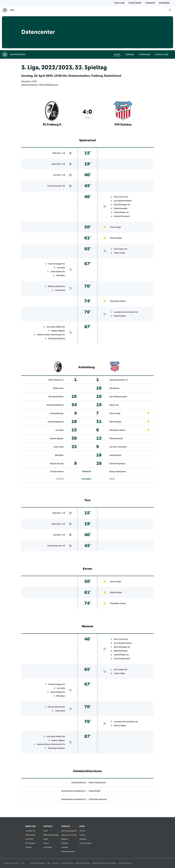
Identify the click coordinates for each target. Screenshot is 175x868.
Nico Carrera (119, 197)
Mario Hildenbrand (48, 85)
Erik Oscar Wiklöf (54, 327)
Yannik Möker (120, 212)
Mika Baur (57, 153)
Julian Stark (56, 164)
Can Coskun (119, 249)
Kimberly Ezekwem (57, 339)
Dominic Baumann (122, 216)
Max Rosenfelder (56, 397)
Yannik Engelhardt (56, 422)
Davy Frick (114, 405)
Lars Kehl (57, 175)
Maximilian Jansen (118, 301)
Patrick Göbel (116, 238)
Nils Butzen (114, 388)
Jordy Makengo (57, 413)
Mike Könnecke (121, 208)
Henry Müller (95, 791)
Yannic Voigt (115, 227)
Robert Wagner (58, 331)
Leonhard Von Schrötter (124, 312)
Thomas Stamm (57, 471)
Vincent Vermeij (54, 186)
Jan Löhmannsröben (123, 201)
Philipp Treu (58, 388)
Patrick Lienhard (55, 286)
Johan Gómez (115, 455)
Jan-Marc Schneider (118, 447)
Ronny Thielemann (118, 471)
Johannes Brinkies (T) (119, 380)
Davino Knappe (55, 264)
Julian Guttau (56, 272)
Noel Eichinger (120, 205)
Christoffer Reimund (98, 799)
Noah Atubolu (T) (56, 380)
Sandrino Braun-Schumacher (50, 335)
